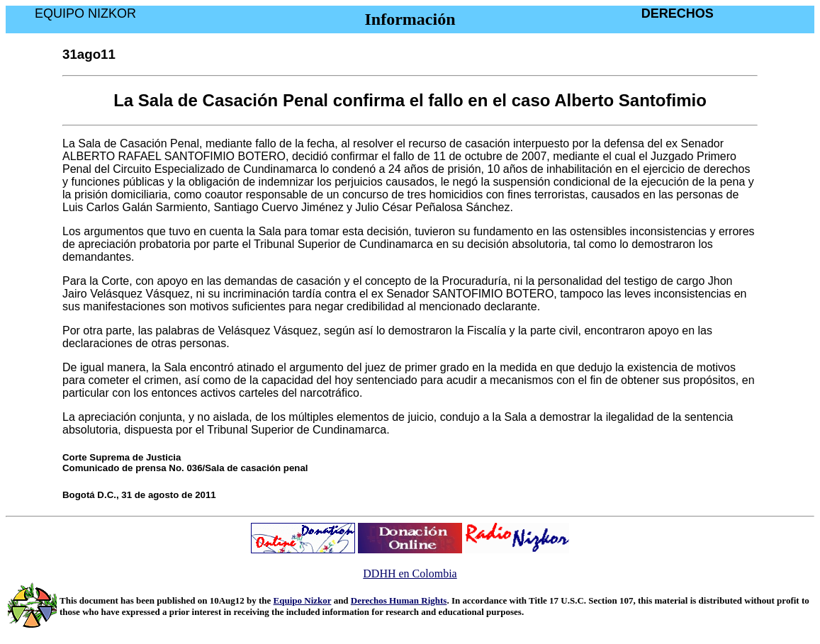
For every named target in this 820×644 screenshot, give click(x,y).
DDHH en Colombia (410, 574)
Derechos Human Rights (399, 600)
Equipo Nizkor (303, 600)
